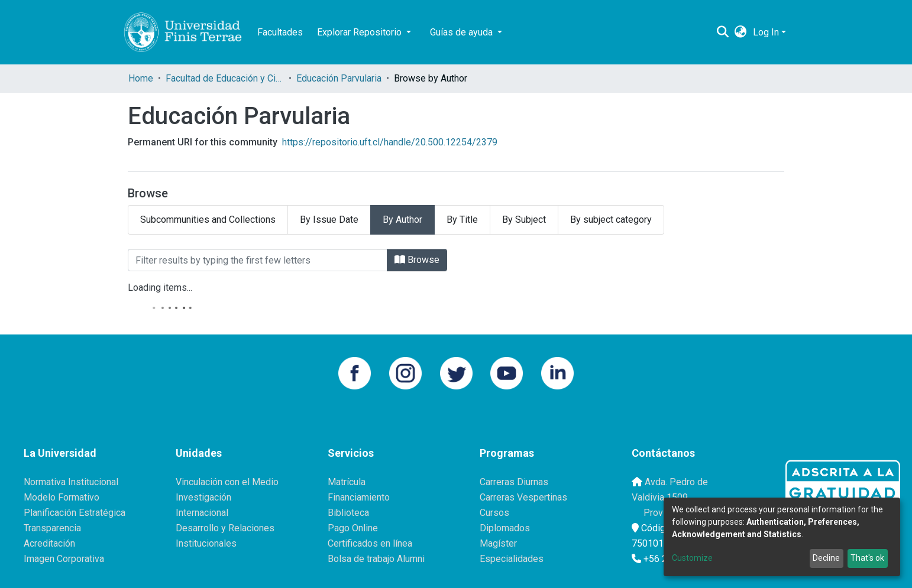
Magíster (498, 543)
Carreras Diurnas (514, 482)
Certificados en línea (370, 543)
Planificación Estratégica (75, 513)
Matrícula (347, 482)
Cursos (494, 513)
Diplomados (505, 528)
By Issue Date (329, 220)
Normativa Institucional (71, 482)
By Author (402, 220)
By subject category (611, 220)
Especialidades (512, 559)
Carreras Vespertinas (523, 497)
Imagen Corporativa (64, 559)
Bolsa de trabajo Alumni (376, 559)
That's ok (867, 558)
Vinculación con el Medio (227, 482)
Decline (826, 558)
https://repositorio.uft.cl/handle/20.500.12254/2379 (390, 142)
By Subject (524, 220)
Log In (766, 32)
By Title (462, 220)
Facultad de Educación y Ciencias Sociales (225, 78)
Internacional (202, 513)
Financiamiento (359, 497)
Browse (417, 260)
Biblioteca (348, 513)
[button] (741, 33)
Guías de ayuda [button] (463, 32)
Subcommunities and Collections (208, 220)
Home (141, 78)
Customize (692, 558)
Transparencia (52, 528)
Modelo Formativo (62, 497)
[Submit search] (723, 33)
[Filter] (258, 260)
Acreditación (49, 543)
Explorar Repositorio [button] (360, 32)
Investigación (203, 497)
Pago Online (353, 528)
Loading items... (160, 287)
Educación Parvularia (339, 78)
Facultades (280, 32)
